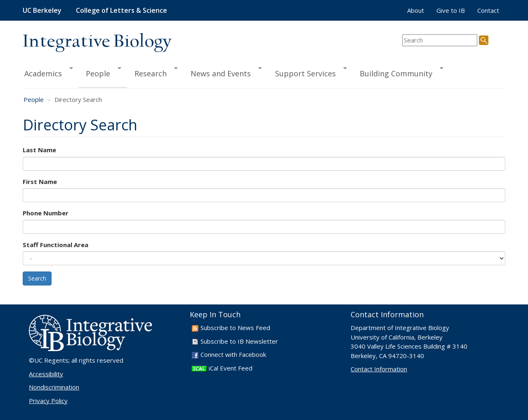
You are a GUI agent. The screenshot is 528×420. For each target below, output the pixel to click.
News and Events (223, 72)
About (416, 10)
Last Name (39, 150)
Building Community (398, 72)
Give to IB (451, 10)
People (100, 72)
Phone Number (46, 213)
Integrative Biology (97, 42)
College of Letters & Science (121, 10)
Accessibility (46, 374)
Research (152, 72)
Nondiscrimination (54, 387)
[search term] (440, 40)
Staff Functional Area (55, 245)
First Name (40, 182)
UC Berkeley (42, 10)
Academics (48, 72)
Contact (488, 10)
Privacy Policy (48, 401)
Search (37, 278)
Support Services (307, 72)
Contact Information (379, 369)
